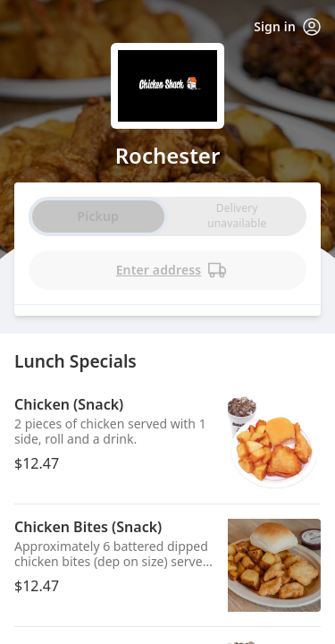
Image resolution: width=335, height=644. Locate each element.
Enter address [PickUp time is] (172, 270)
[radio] (237, 216)
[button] (167, 443)
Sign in (287, 27)
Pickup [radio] (98, 216)
